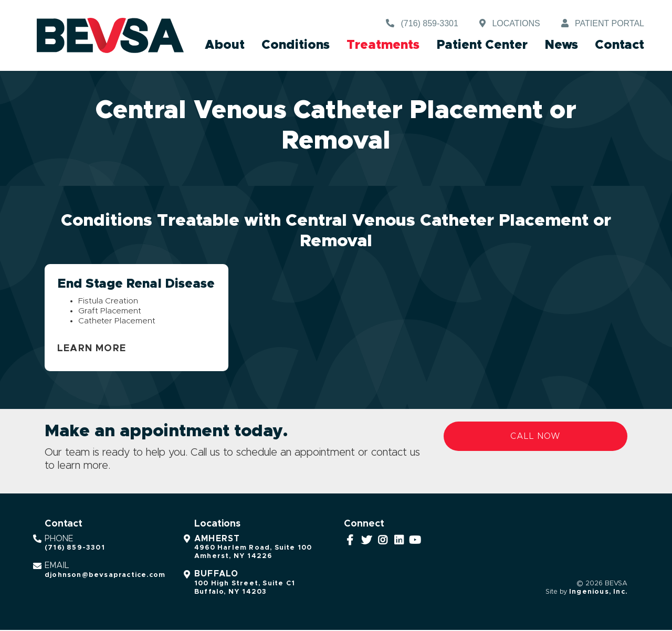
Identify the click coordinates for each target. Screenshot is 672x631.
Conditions (296, 45)
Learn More (92, 350)
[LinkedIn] (399, 541)
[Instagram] (383, 541)
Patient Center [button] (482, 45)
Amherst (217, 540)
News (561, 45)
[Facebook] (350, 541)
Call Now (536, 437)
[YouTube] (416, 541)
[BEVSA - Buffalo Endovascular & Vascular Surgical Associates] (110, 36)
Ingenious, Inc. (598, 593)
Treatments (383, 45)
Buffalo (216, 575)
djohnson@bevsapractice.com (105, 576)
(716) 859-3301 (75, 549)
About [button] (225, 45)
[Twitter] (367, 541)
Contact (619, 45)
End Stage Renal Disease (136, 284)
